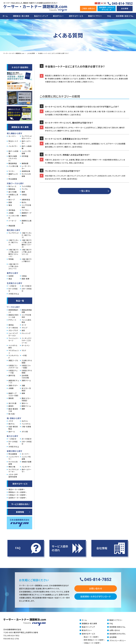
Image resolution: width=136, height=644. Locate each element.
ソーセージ (12, 221)
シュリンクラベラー (14, 458)
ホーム (5, 16)
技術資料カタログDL (118, 634)
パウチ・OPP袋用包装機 (13, 476)
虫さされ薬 (12, 403)
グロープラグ (13, 330)
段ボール (12, 432)
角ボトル (12, 424)
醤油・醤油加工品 (13, 410)
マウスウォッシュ (14, 352)
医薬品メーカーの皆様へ (18, 492)
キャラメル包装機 (26, 175)
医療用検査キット (13, 311)
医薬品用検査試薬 (27, 311)
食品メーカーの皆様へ (17, 489)
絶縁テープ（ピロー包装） (14, 394)
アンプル (25, 189)
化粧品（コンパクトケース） (13, 367)
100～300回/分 (27, 290)
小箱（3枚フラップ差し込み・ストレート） (14, 266)
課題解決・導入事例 (21, 16)
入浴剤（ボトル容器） (27, 362)
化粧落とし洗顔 (13, 196)
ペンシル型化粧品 (27, 321)
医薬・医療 (25, 279)
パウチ (11, 421)
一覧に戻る (85, 191)
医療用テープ (27, 213)
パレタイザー (13, 146)
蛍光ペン (25, 403)
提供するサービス (76, 16)
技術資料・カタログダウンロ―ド (107, 8)
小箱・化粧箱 (26, 427)
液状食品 (12, 210)
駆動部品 (12, 189)
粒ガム (24, 202)
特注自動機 (13, 179)
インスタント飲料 (14, 217)
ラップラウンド (14, 233)
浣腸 (23, 385)
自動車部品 (26, 200)
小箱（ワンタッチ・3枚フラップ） (14, 242)
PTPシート (12, 320)
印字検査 (25, 156)
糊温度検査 (13, 163)
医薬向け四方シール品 (14, 316)
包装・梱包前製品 (13, 428)
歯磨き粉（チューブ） (14, 382)
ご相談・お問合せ (88, 8)
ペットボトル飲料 (13, 347)
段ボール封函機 (13, 152)
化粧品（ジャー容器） (26, 367)
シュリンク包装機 (26, 152)
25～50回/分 (27, 286)
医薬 (10, 202)
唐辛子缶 (12, 375)
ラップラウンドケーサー (14, 471)
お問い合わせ (96, 588)
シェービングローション (13, 334)
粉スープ (12, 200)
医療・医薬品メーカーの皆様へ (94, 640)
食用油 (11, 325)
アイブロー (26, 210)
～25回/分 (12, 286)
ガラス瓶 (25, 432)
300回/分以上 (14, 294)
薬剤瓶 (11, 398)
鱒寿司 (24, 216)
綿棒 (23, 393)
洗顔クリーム (26, 380)
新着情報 (20, 512)
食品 (10, 279)
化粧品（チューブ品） (13, 372)
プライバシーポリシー (118, 640)
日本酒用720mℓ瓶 (25, 377)
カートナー (12, 136)
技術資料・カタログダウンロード (96, 596)
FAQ (109, 16)
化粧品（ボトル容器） (27, 372)
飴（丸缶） (12, 414)
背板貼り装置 (27, 462)
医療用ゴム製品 (27, 222)
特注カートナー (13, 142)
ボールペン (26, 345)
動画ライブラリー (95, 16)
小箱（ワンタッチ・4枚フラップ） (27, 235)
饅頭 (23, 192)
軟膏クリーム (26, 406)
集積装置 (25, 163)
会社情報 (125, 8)
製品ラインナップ (41, 16)
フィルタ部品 (26, 186)
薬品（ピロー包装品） (26, 399)
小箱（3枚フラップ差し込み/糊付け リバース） (27, 243)
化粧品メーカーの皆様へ (18, 495)
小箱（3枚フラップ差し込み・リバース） (27, 252)
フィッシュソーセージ (14, 339)
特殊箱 (11, 259)
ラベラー (12, 171)
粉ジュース (12, 186)
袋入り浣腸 (13, 192)
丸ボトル (25, 421)
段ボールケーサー (27, 142)
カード (24, 325)
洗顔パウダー (13, 385)
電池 (10, 205)
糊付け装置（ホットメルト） (13, 158)
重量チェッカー (13, 175)
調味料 (11, 406)
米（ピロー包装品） (26, 389)
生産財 (11, 276)
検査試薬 (12, 226)
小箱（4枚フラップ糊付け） (27, 260)
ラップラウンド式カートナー (27, 137)
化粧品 (24, 195)
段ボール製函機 (27, 147)
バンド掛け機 (13, 166)
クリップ (25, 328)
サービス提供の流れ (20, 504)
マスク (24, 350)
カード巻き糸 (13, 328)
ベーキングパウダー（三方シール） (26, 340)
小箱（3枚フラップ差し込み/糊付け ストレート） (14, 253)
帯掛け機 (12, 467)
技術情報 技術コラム (117, 627)
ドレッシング (26, 333)
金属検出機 (26, 171)
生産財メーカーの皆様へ (18, 498)
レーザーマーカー (26, 167)
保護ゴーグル (13, 360)
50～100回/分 (13, 290)
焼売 (23, 330)
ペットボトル (26, 424)
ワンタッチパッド (14, 357)
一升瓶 (24, 355)
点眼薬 (11, 213)
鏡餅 (23, 409)
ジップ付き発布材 (26, 206)
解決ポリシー (58, 16)
